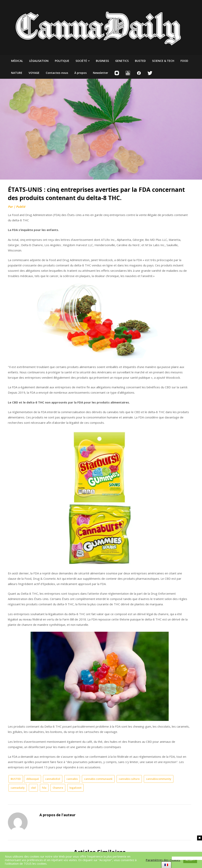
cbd (33, 788)
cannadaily (18, 788)
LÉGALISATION (39, 61)
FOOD (184, 61)
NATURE (17, 73)
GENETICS (122, 61)
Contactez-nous (57, 73)
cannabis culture (129, 779)
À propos (80, 73)
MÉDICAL (17, 61)
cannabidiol (53, 779)
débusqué (33, 779)
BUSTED (140, 61)
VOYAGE (34, 73)
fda (44, 788)
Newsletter (101, 73)
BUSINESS (102, 61)
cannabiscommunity (159, 779)
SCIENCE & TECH (163, 61)
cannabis (72, 779)
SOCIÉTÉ (81, 61)
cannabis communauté (98, 779)
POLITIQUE (62, 61)
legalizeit (75, 788)
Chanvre (58, 788)
